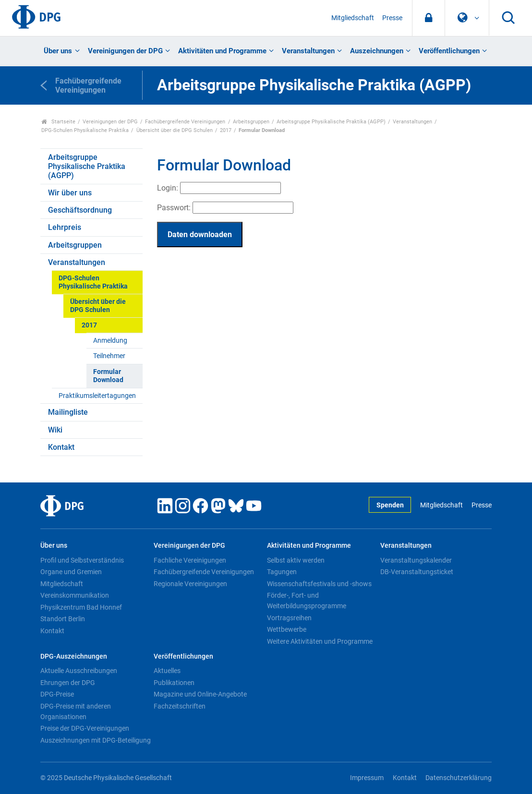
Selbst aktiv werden (296, 560)
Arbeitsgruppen (251, 122)
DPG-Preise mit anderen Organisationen (76, 711)
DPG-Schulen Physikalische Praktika (85, 130)
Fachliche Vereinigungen (190, 560)
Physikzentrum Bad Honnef (81, 607)
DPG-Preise (57, 694)
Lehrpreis (65, 227)
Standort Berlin (63, 619)
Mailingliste (68, 412)
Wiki (55, 430)
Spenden (390, 505)
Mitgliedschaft (353, 18)
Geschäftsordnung (80, 210)
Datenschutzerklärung (459, 778)
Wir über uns (70, 193)
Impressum (367, 778)
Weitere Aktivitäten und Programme (320, 641)
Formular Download (108, 376)
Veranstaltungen (308, 51)
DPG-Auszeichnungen (74, 656)
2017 (226, 130)
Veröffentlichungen (449, 51)
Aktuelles (167, 671)
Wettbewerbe (287, 629)
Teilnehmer (109, 356)
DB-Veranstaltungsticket (417, 572)
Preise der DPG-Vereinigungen (85, 728)
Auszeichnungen (377, 51)
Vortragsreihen (289, 618)
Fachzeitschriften (180, 706)
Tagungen (282, 572)
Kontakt (61, 447)
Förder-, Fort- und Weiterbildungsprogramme (307, 601)
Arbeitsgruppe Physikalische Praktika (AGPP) (331, 122)
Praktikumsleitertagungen (97, 396)
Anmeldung (110, 341)
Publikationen (174, 683)
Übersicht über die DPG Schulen (175, 130)
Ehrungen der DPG (68, 683)
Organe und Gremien (71, 572)
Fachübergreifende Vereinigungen (185, 122)
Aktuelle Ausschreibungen (79, 671)
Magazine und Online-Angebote (200, 694)
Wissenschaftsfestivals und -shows (319, 584)
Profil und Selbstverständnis (82, 560)
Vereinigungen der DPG (125, 51)
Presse (392, 18)
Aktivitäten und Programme (222, 51)
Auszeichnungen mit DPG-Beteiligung (96, 740)
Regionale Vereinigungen (190, 584)
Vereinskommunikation (75, 595)
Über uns (58, 51)
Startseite (58, 122)
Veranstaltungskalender (416, 560)
